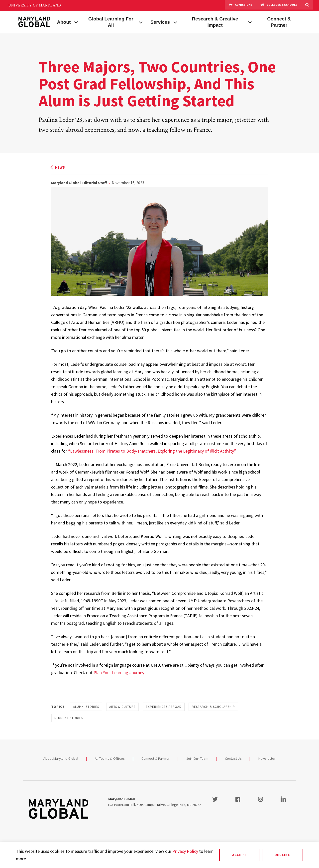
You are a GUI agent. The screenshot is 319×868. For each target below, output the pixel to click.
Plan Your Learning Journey (119, 673)
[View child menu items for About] (76, 22)
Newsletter (267, 758)
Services (160, 22)
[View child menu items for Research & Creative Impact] (250, 22)
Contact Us (233, 758)
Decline (282, 855)
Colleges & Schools (279, 5)
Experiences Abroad (164, 707)
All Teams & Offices (110, 758)
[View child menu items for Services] (175, 22)
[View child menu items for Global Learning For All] (141, 22)
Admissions (241, 5)
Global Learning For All (111, 22)
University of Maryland (35, 5)
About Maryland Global (61, 758)
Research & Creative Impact (215, 22)
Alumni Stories (86, 707)
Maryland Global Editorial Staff (79, 183)
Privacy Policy (185, 851)
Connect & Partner (279, 22)
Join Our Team (197, 758)
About (64, 22)
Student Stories (69, 718)
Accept (239, 855)
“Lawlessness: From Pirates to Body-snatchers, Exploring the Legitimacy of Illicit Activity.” (152, 451)
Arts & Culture (122, 707)
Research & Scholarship (213, 707)
